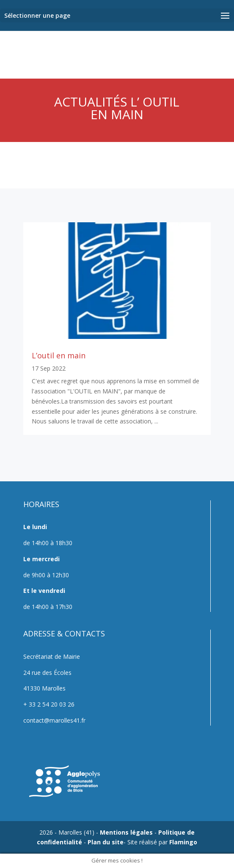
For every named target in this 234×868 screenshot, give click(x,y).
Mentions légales (126, 832)
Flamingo (183, 842)
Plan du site (106, 842)
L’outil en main (59, 355)
